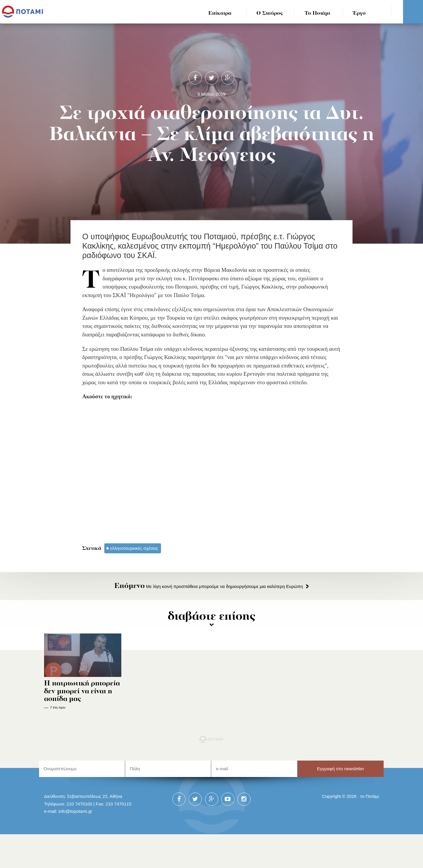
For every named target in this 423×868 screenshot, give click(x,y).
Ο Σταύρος (270, 13)
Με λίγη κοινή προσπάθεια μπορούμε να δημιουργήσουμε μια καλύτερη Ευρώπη (209, 586)
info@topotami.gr (75, 811)
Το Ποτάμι (317, 13)
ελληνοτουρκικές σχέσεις (134, 548)
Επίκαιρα (220, 13)
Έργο (359, 13)
